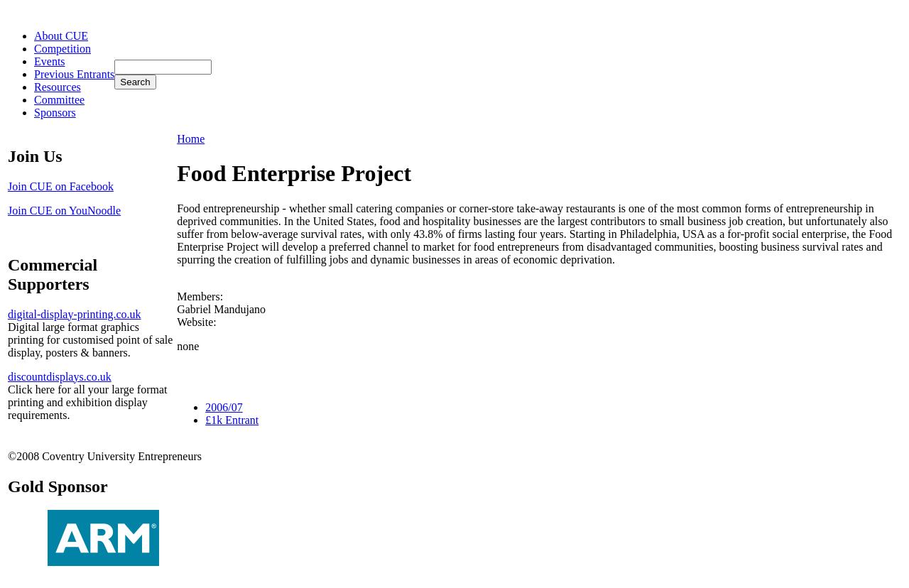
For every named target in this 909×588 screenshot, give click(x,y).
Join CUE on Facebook (61, 186)
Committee (59, 100)
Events (50, 61)
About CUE (61, 36)
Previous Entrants (74, 74)
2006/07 (224, 407)
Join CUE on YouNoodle (64, 211)
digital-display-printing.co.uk (75, 314)
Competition (62, 49)
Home (191, 139)
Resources (58, 87)
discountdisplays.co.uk (60, 377)
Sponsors (55, 113)
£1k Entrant (232, 420)
